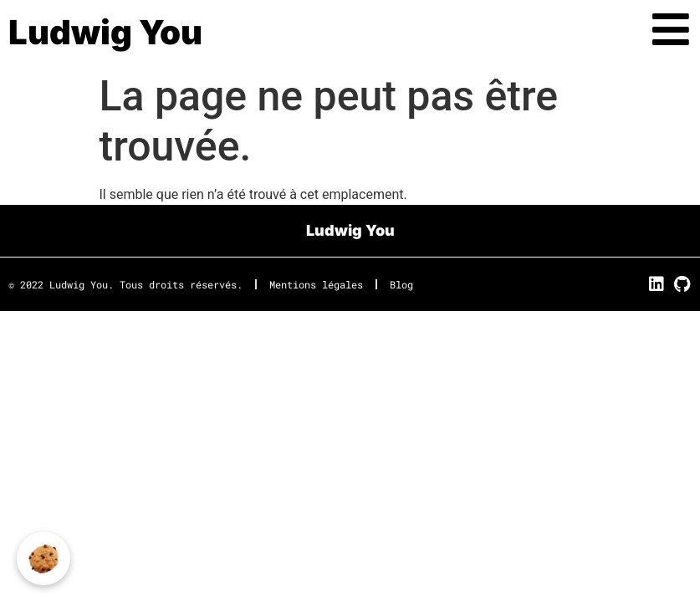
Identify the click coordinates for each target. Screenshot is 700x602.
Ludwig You (105, 32)
